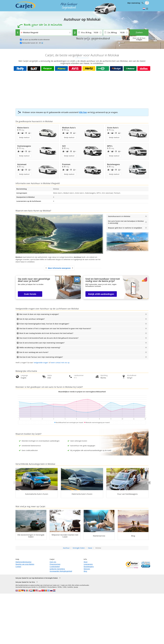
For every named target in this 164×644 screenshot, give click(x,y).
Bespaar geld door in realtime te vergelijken (125, 228)
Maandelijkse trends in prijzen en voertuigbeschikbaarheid (82, 392)
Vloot (86, 562)
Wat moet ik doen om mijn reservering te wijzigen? (39, 314)
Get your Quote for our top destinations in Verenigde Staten (37, 578)
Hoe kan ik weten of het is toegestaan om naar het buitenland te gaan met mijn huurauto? (55, 328)
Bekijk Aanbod (24, 137)
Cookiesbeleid (55, 567)
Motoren (87, 569)
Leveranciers (88, 564)
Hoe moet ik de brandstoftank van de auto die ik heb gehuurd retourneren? (49, 338)
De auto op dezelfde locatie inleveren (36, 40)
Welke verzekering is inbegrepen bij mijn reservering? (40, 347)
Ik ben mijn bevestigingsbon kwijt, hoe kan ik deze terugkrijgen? (44, 324)
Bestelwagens (89, 567)
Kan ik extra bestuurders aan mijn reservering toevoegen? (42, 343)
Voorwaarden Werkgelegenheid (61, 571)
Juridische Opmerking (57, 569)
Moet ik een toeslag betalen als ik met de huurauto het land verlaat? (46, 333)
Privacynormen (55, 564)
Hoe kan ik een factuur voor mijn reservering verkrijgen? (41, 357)
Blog (85, 571)
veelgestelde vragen (41, 363)
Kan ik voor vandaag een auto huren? (34, 352)
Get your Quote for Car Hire (25, 582)
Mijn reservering (134, 3)
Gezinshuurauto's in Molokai (119, 216)
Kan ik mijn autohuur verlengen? (32, 319)
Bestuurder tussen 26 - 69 (33, 43)
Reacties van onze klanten (25, 564)
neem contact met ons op (60, 363)
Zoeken (139, 32)
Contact (18, 567)
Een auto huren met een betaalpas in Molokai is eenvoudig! (126, 222)
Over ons (53, 562)
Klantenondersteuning (23, 562)
